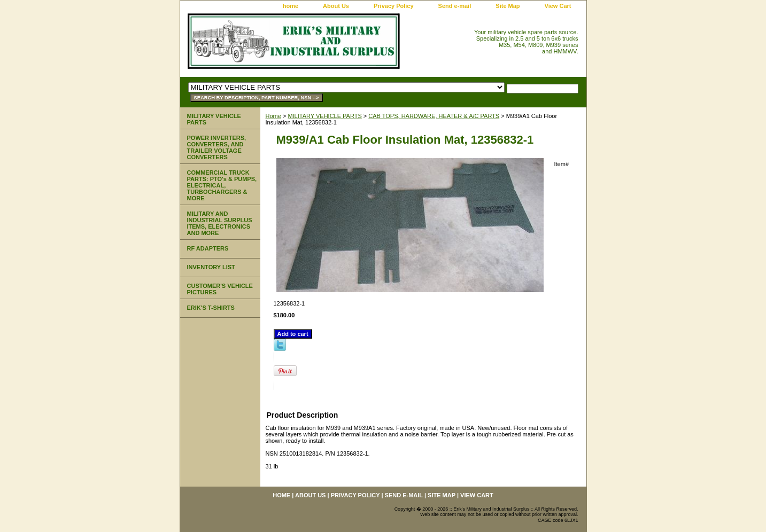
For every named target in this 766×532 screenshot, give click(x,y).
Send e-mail (455, 6)
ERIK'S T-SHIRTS (211, 308)
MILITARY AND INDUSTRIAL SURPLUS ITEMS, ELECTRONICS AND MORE (220, 223)
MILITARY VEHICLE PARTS (324, 116)
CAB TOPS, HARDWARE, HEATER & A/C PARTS (434, 116)
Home (273, 116)
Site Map (508, 6)
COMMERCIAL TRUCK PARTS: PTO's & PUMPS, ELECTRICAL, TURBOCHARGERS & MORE (222, 185)
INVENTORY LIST (211, 267)
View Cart (558, 6)
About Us (336, 6)
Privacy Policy (394, 6)
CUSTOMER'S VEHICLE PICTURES (220, 289)
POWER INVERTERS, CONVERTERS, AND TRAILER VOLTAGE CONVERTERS (217, 147)
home (291, 6)
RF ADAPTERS (208, 248)
